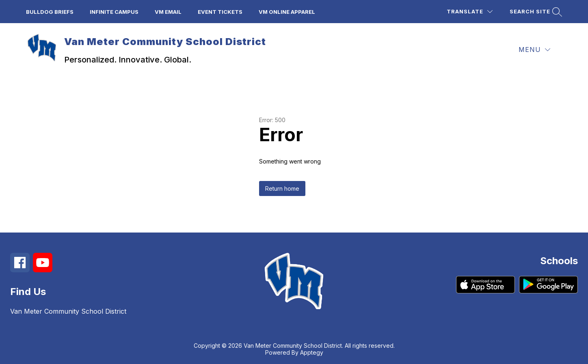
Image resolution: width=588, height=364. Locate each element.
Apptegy (312, 352)
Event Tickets (220, 12)
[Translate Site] (470, 12)
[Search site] (535, 12)
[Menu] (534, 50)
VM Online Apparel (287, 12)
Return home (282, 188)
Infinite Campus (114, 12)
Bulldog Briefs (50, 12)
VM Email (168, 12)
